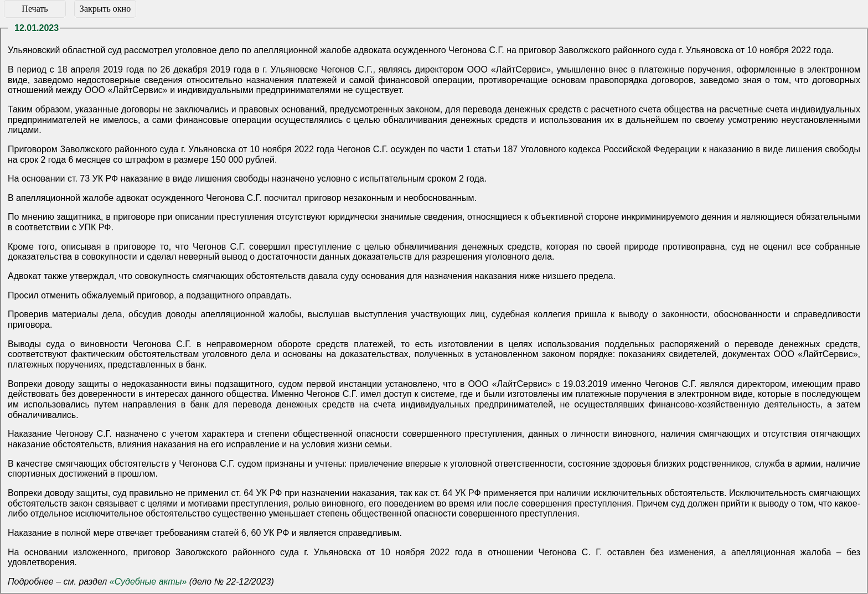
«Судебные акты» (148, 582)
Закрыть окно (105, 9)
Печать (35, 9)
